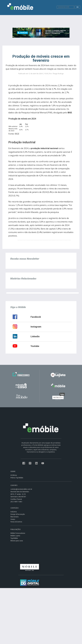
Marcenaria (14, 517)
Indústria (14, 512)
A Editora (14, 475)
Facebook (36, 317)
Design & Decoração (18, 514)
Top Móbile (14, 538)
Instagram (36, 327)
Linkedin (35, 336)
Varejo (13, 519)
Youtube (35, 346)
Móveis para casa (17, 541)
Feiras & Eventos (16, 522)
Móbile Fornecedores (18, 533)
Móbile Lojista (15, 536)
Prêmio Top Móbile (17, 478)
